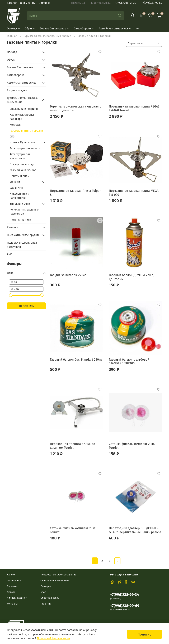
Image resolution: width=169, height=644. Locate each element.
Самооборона (84, 28)
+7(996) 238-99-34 (126, 3)
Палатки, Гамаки (20, 220)
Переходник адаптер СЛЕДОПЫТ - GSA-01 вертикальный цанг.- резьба (135, 530)
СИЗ (12, 137)
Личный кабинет (17, 598)
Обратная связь (50, 598)
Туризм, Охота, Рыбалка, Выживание (47, 36)
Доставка (45, 3)
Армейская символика (115, 28)
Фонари (15, 182)
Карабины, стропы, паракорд (22, 117)
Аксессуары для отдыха (25, 148)
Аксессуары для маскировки (20, 156)
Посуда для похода (22, 164)
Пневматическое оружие (23, 235)
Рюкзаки (13, 227)
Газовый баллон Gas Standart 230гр (76, 360)
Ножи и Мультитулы (23, 142)
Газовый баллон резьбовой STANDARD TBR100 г (129, 362)
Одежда (14, 28)
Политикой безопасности (53, 638)
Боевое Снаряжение (55, 28)
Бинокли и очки (20, 204)
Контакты (12, 604)
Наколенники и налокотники (20, 196)
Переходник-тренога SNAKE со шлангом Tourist (73, 446)
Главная (12, 36)
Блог (43, 592)
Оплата (11, 592)
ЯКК (9, 254)
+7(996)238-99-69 (152, 3)
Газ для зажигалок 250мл (68, 275)
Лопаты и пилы (20, 176)
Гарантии (46, 604)
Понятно (144, 634)
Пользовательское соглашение (58, 575)
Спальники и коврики (24, 109)
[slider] (11, 295)
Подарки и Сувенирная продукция (22, 245)
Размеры (46, 586)
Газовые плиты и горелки (26, 131)
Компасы (15, 125)
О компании (28, 3)
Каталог (12, 3)
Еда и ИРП (16, 188)
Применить (26, 306)
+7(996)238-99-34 (125, 595)
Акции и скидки (17, 90)
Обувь (30, 28)
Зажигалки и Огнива (23, 170)
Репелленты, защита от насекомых (25, 212)
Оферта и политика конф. (56, 581)
